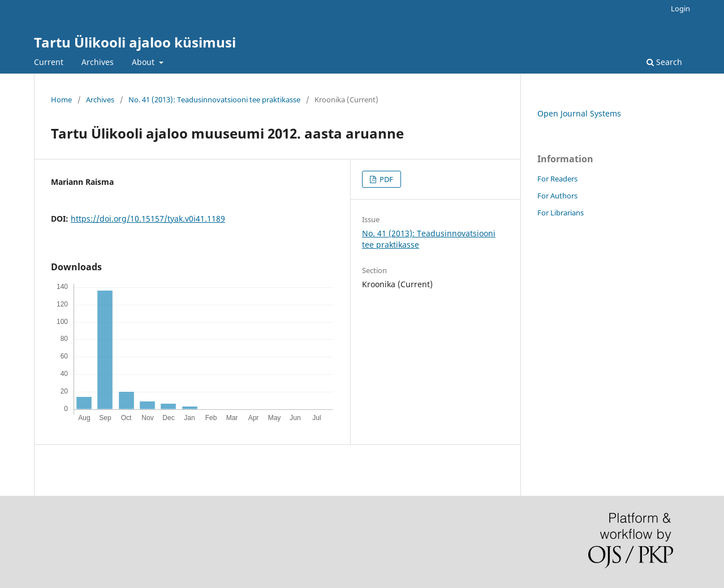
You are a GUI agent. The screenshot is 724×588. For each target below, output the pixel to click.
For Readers (557, 179)
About (144, 62)
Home (61, 100)
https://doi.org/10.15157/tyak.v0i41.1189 (148, 219)
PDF (385, 179)
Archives (98, 62)
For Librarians (561, 213)
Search (664, 62)
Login (680, 8)
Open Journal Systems (579, 113)
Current (49, 62)
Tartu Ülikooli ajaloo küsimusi (135, 42)
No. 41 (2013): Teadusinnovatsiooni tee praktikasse (214, 100)
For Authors (557, 196)
